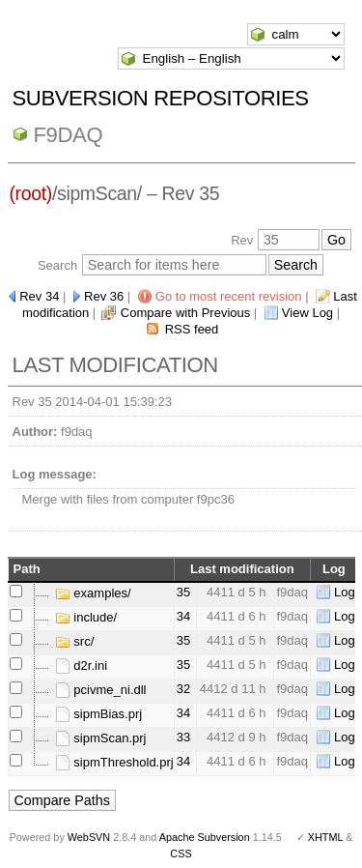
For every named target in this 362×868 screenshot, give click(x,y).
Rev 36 (104, 296)
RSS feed (192, 329)
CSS (181, 854)
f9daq (69, 135)
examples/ (93, 593)
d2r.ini (81, 665)
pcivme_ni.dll (101, 690)
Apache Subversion (205, 837)
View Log (307, 313)
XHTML (325, 837)
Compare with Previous (185, 313)
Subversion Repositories (161, 98)
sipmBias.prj (98, 714)
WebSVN (89, 837)
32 (183, 689)
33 (183, 737)
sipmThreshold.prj (114, 762)
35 (183, 592)
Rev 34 (39, 296)
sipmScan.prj (101, 738)
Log (345, 592)
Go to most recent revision (229, 296)
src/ (75, 641)
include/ (86, 617)
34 (183, 616)
